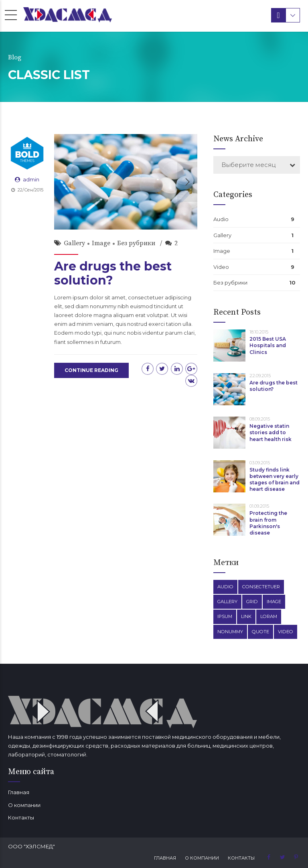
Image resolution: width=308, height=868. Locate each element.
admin (31, 179)
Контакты (21, 817)
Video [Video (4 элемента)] (286, 632)
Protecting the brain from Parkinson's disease (268, 523)
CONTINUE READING (91, 370)
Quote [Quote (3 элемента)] (260, 632)
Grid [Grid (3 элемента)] (252, 602)
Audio (221, 219)
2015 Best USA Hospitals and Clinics (268, 345)
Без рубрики (136, 243)
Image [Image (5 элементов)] (274, 602)
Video (221, 267)
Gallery (74, 243)
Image (101, 243)
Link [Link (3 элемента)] (246, 616)
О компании (24, 805)
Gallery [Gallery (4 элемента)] (227, 602)
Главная (19, 792)
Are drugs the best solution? (113, 273)
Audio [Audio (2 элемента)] (225, 587)
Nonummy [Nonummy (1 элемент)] (230, 632)
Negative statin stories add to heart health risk (271, 432)
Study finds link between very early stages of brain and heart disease (275, 480)
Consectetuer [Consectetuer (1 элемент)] (261, 587)
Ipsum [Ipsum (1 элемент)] (225, 616)
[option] (126, 182)
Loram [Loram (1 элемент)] (269, 616)
